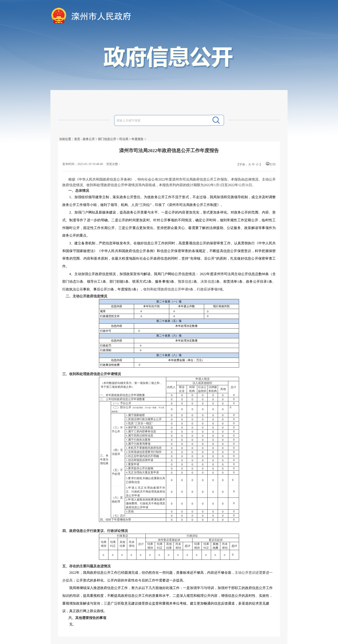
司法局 (124, 139)
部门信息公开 (107, 139)
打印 (273, 165)
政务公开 (89, 139)
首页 (77, 139)
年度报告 (138, 139)
